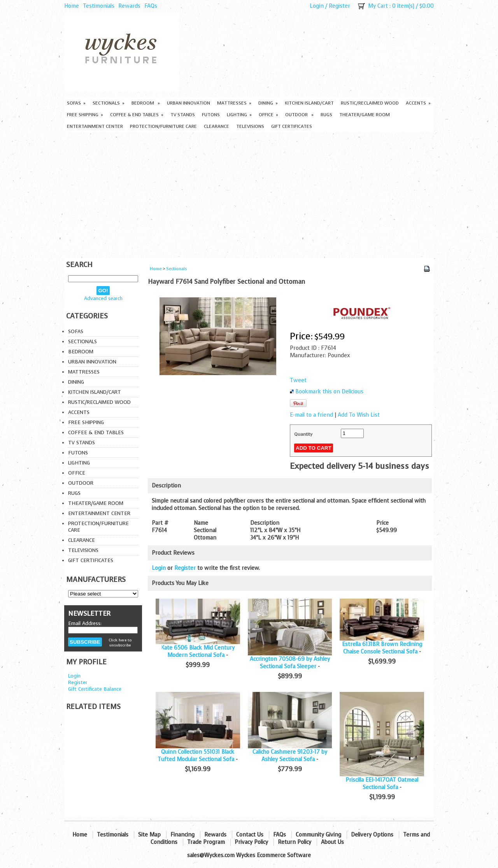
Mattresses (234, 103)
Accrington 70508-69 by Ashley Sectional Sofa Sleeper (290, 663)
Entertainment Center (95, 126)
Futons (211, 115)
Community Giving (318, 835)
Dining (268, 103)
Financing (182, 835)
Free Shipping (85, 115)
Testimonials (99, 6)
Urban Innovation (189, 103)
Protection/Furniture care (163, 126)
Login (317, 6)
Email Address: (85, 623)
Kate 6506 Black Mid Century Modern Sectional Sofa (198, 651)
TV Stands (183, 115)
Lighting (239, 115)
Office (268, 115)
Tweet (298, 380)
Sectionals (109, 103)
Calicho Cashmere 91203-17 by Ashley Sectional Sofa (290, 756)
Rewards (129, 6)
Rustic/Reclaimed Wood (370, 103)
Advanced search (103, 298)
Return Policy (295, 842)
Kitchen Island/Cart (309, 103)
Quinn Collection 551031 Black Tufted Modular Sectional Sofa (196, 756)
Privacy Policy (251, 842)
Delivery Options (372, 835)
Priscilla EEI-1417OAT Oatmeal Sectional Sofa (382, 784)
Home (72, 6)
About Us (332, 842)
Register (339, 6)
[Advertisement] (249, 196)
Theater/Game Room (365, 115)
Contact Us (250, 835)
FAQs (151, 6)
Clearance (217, 126)
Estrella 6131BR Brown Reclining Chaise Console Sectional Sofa (382, 648)
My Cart (378, 6)
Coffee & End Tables (137, 115)
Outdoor (299, 115)
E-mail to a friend (311, 415)
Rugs (326, 115)
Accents (418, 103)
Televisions (250, 126)
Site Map (149, 835)
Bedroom (146, 103)
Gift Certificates (292, 126)
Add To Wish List (359, 415)
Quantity (303, 434)
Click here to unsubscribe (120, 643)
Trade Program (206, 842)
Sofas (76, 103)
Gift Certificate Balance (95, 689)
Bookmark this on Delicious (329, 392)
